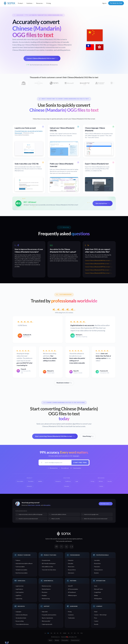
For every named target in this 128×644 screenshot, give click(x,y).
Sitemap (57, 640)
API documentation (73, 589)
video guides (47, 505)
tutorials (38, 505)
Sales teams (71, 573)
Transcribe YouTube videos (49, 570)
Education (71, 563)
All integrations (98, 599)
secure (70, 541)
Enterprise (71, 560)
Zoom (96, 586)
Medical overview (46, 586)
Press (96, 618)
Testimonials (71, 618)
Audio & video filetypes (22, 615)
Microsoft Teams (98, 589)
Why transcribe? (46, 621)
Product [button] (20, 3)
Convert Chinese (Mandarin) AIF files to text (98, 270)
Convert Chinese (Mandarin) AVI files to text (98, 264)
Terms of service (75, 640)
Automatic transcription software (24, 563)
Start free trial (80, 462)
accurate (62, 541)
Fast (57, 541)
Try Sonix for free (116, 3)
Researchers (97, 563)
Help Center (31, 505)
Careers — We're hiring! (100, 615)
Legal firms (18, 595)
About (96, 612)
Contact (96, 621)
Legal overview (20, 586)
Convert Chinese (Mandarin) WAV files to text (98, 261)
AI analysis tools (46, 560)
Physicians (45, 592)
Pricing (49, 3)
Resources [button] (39, 3)
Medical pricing (46, 599)
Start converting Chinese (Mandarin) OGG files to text (55, 436)
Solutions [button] (29, 3)
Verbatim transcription (21, 570)
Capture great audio (47, 624)
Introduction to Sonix (21, 618)
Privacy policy (65, 640)
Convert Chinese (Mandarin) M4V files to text (98, 273)
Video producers (98, 570)
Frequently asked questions (49, 615)
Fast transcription (20, 567)
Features (18, 560)
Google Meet (97, 592)
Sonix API (70, 586)
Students (96, 573)
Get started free (103, 203)
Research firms (72, 570)
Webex (96, 595)
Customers (71, 615)
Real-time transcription (22, 573)
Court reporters (20, 592)
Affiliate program (72, 595)
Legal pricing (19, 599)
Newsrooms (71, 567)
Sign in (104, 3)
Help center (45, 612)
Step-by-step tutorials (47, 618)
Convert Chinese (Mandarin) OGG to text (42, 58)
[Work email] (58, 462)
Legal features (19, 589)
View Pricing (88, 436)
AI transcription (72, 539)
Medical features (46, 589)
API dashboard (72, 592)
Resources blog (20, 621)
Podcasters (97, 567)
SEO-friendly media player (49, 563)
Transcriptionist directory (22, 624)
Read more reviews (64, 383)
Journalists (97, 560)
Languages (18, 612)
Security (96, 624)
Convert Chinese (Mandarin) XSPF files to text (98, 267)
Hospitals (44, 595)
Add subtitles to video (47, 567)
